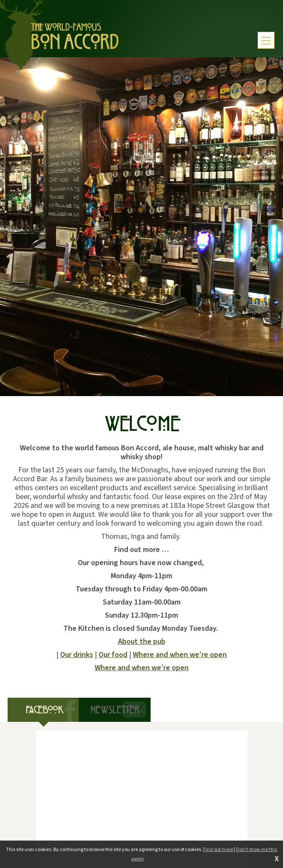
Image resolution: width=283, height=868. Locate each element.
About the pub (142, 642)
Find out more (218, 850)
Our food (113, 655)
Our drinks (77, 655)
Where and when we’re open (180, 655)
